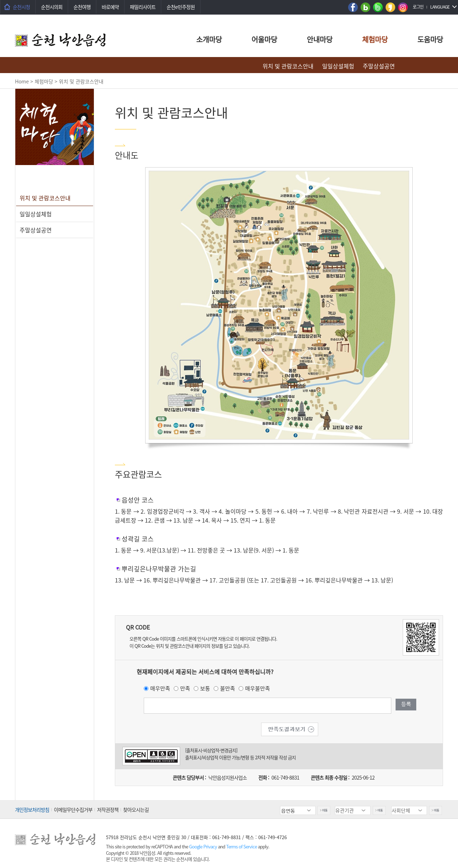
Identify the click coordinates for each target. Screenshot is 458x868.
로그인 (418, 7)
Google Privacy (203, 846)
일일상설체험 (338, 66)
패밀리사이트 (143, 7)
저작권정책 (108, 810)
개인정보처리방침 (32, 810)
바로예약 (110, 7)
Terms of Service (241, 846)
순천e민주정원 (181, 7)
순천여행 (82, 7)
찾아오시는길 (136, 810)
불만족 (228, 688)
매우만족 (160, 688)
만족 (185, 688)
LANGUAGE (440, 7)
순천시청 (21, 7)
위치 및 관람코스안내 (288, 66)
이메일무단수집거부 (73, 810)
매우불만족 (258, 688)
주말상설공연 (379, 66)
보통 (205, 688)
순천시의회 (52, 7)
